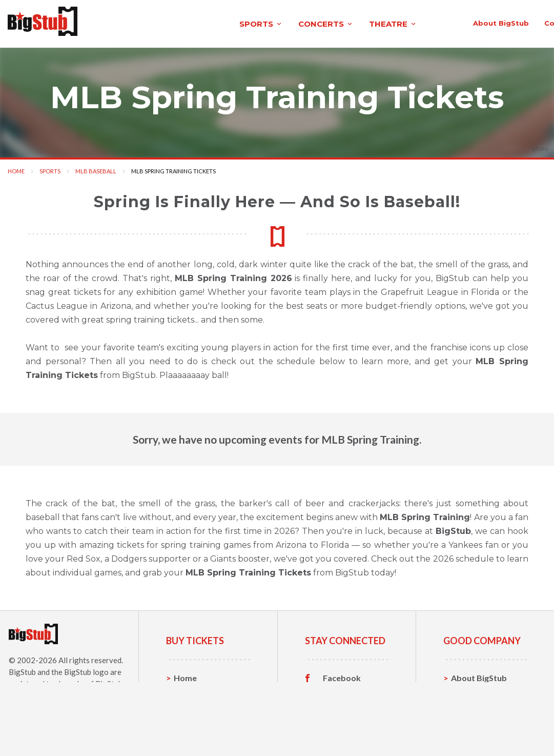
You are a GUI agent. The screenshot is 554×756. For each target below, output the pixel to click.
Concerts (191, 707)
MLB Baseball (96, 168)
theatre (249, 22)
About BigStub (343, 22)
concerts (182, 22)
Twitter (337, 691)
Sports (50, 168)
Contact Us (473, 691)
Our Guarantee (480, 722)
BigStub (22, 669)
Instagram (342, 707)
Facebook (342, 675)
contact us (407, 22)
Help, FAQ (470, 707)
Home (16, 168)
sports (117, 22)
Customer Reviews (342, 725)
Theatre (189, 722)
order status (468, 22)
